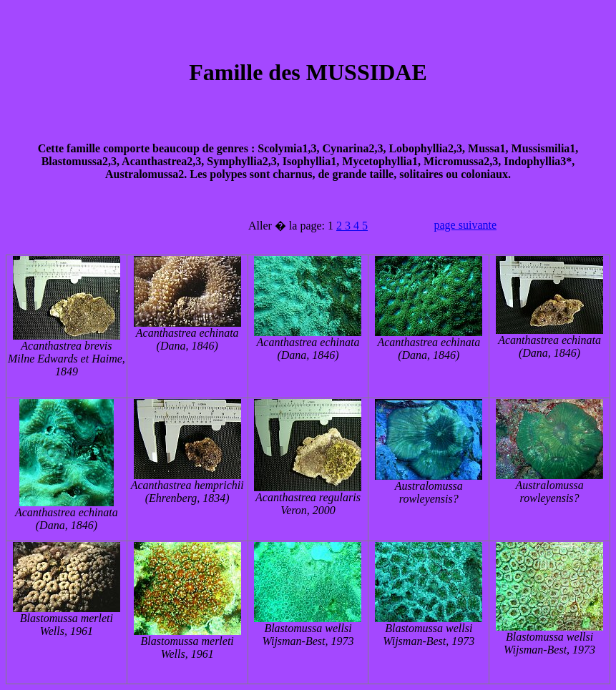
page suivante (466, 225)
